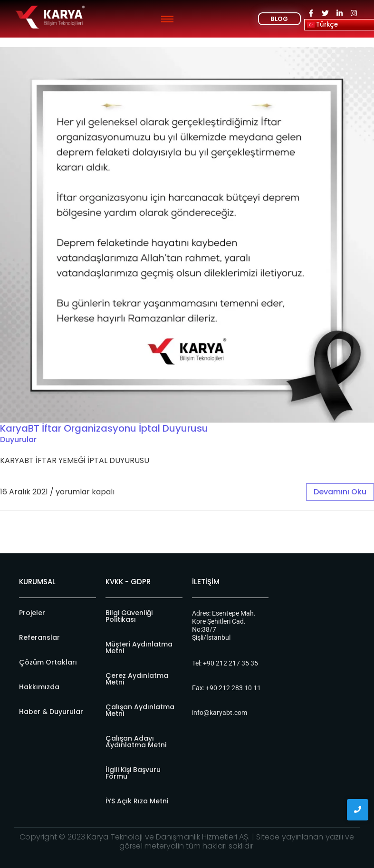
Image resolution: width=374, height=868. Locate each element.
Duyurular (18, 439)
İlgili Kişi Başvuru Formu (133, 773)
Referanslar (39, 637)
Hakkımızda (39, 687)
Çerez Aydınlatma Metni (137, 679)
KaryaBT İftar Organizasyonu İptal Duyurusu (104, 428)
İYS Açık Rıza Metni (137, 801)
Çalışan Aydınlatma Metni (140, 710)
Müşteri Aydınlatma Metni (139, 647)
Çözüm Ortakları (48, 662)
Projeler (32, 613)
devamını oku (340, 492)
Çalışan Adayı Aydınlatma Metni (136, 742)
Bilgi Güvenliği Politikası (129, 616)
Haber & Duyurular (51, 712)
